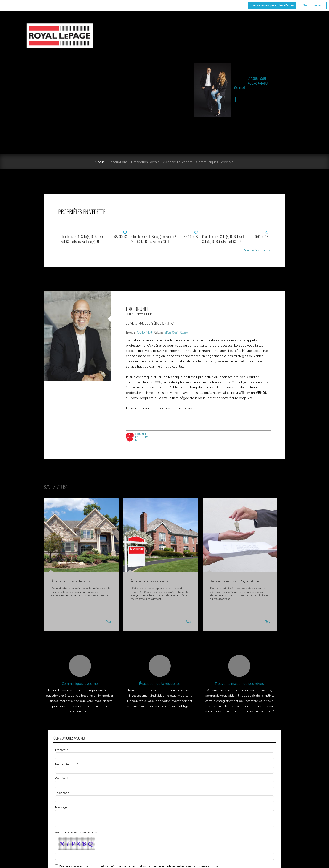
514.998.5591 (257, 78)
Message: (62, 807)
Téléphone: (62, 793)
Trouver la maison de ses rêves (239, 684)
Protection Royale (145, 162)
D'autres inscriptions (257, 251)
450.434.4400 (258, 83)
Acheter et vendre (178, 162)
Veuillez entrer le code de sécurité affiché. (76, 835)
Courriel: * (62, 779)
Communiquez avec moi (215, 162)
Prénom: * (62, 750)
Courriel (240, 88)
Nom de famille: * (67, 764)
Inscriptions (119, 162)
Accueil (101, 162)
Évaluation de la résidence (160, 684)
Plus (109, 622)
